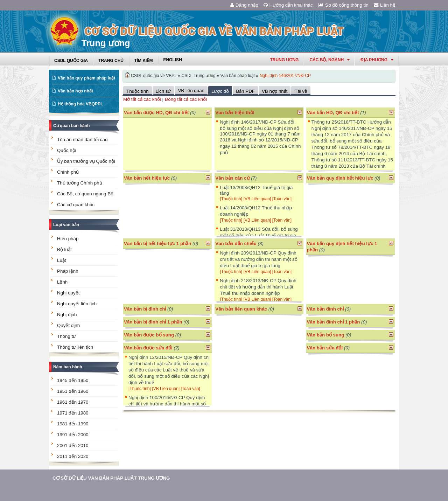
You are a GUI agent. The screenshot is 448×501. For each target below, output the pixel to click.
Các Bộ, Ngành (330, 60)
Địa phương (377, 60)
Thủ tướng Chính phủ (80, 183)
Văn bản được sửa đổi (148, 348)
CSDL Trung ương (199, 76)
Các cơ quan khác (76, 205)
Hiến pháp (68, 239)
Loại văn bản (66, 225)
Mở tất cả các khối (142, 99)
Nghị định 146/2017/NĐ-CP (285, 76)
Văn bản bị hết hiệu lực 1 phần (157, 243)
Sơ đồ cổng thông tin (343, 5)
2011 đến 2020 (73, 456)
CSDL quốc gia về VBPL (154, 76)
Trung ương (284, 60)
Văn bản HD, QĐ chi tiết (334, 113)
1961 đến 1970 (73, 402)
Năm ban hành (68, 367)
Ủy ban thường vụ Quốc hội (86, 161)
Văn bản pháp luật (238, 76)
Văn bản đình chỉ (325, 309)
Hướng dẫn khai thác (288, 5)
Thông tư (66, 336)
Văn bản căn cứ (232, 178)
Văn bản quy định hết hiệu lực (340, 178)
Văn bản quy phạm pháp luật (86, 78)
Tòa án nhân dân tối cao (82, 140)
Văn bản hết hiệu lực (147, 178)
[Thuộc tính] (231, 199)
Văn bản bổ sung (326, 335)
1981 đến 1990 (73, 424)
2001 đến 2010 (73, 446)
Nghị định (67, 315)
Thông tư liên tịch (75, 347)
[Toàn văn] (282, 199)
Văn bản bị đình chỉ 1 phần (153, 322)
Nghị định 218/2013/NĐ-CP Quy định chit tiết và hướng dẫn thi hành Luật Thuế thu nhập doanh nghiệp (258, 287)
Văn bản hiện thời (235, 113)
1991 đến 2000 (73, 435)
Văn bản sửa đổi (325, 348)
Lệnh (62, 282)
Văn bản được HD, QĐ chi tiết (156, 113)
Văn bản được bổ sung (149, 335)
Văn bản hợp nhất (75, 91)
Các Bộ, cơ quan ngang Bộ (85, 194)
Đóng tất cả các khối (186, 99)
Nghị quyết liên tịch (77, 304)
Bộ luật (64, 249)
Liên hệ (385, 5)
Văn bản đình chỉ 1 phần (334, 322)
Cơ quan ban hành (71, 126)
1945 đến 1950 (73, 380)
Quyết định (68, 325)
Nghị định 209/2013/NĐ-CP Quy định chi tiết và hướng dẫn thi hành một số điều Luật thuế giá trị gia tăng (258, 259)
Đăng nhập (244, 5)
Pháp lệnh (68, 271)
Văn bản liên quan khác (241, 309)
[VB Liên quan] (258, 199)
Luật (62, 260)
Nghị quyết (68, 293)
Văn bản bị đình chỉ (145, 309)
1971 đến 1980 (73, 413)
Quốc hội (67, 150)
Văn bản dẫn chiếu (236, 243)
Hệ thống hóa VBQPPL (80, 104)
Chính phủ (68, 172)
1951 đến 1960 (73, 391)
